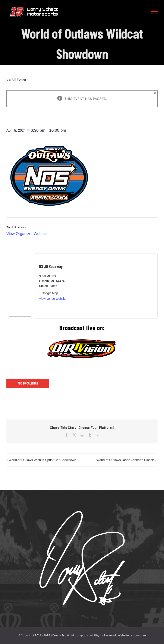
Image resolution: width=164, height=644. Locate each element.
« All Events (18, 80)
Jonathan (140, 635)
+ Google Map (48, 293)
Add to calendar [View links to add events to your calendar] (28, 383)
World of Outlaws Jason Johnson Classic (125, 460)
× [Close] (155, 93)
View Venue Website (53, 299)
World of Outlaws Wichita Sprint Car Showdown (42, 460)
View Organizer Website (27, 234)
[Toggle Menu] (154, 12)
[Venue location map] (124, 286)
